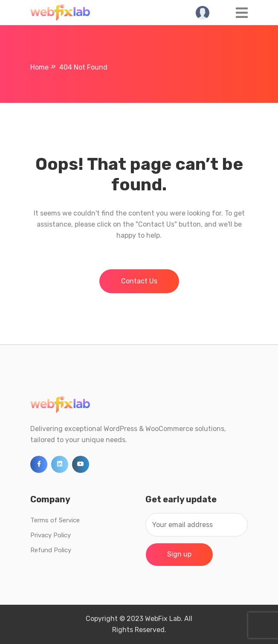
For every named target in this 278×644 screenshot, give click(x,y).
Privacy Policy (51, 535)
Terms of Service (55, 520)
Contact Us (139, 281)
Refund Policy (51, 550)
